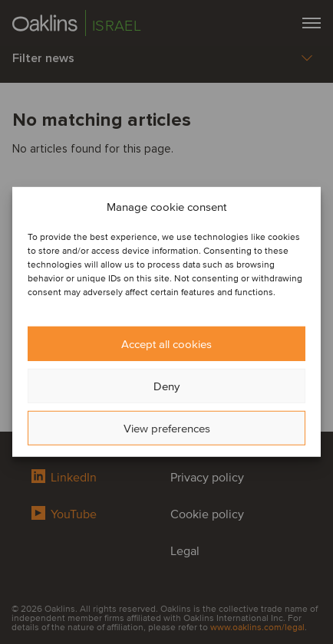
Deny (166, 386)
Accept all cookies (166, 344)
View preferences (167, 429)
